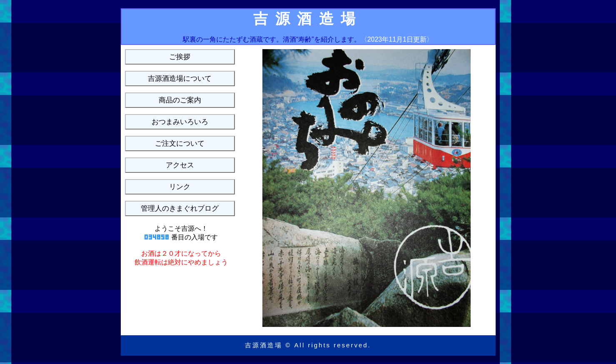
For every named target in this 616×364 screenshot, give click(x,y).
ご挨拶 (180, 57)
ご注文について (180, 143)
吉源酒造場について (180, 79)
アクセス (180, 165)
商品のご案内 (180, 100)
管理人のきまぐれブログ (180, 208)
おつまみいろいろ (180, 122)
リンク (180, 187)
